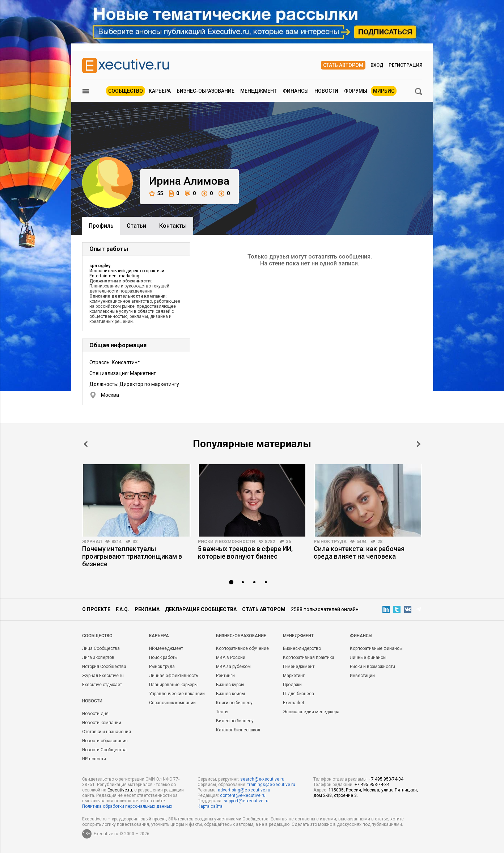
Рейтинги (225, 676)
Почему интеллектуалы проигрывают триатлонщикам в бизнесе (132, 556)
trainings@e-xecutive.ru (271, 785)
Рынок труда (330, 542)
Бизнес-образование (206, 91)
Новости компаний (102, 723)
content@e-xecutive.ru (243, 795)
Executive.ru (120, 790)
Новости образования (105, 741)
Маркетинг (294, 676)
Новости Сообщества (104, 750)
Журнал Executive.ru (103, 676)
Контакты (173, 226)
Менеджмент (259, 91)
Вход (377, 65)
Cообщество (97, 636)
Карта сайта (210, 806)
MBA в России (231, 657)
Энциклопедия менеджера (311, 712)
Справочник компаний (172, 703)
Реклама (147, 609)
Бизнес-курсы (230, 685)
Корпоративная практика (309, 657)
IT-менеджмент (299, 667)
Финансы (296, 91)
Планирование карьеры (173, 685)
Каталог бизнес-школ (238, 730)
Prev (86, 444)
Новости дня (95, 714)
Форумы (356, 91)
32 (135, 542)
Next (419, 444)
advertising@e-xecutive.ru (244, 790)
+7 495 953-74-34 (386, 779)
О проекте (96, 609)
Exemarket (294, 703)
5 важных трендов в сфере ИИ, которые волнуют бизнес (245, 552)
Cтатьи (136, 226)
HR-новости (94, 759)
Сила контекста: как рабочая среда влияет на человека (359, 552)
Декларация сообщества (201, 609)
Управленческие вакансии (177, 694)
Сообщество (126, 91)
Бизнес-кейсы (230, 694)
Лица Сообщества (101, 648)
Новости (326, 91)
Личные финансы (368, 657)
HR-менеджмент (166, 648)
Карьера (160, 91)
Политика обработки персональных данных (127, 806)
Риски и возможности (226, 542)
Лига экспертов (98, 657)
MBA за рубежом (233, 667)
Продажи (292, 685)
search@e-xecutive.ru (262, 779)
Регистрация (405, 65)
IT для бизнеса (298, 694)
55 (156, 194)
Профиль (101, 226)
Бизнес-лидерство (302, 648)
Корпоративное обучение (242, 648)
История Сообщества (104, 667)
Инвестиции (362, 676)
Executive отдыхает (102, 685)
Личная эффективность (173, 676)
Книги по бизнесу (234, 703)
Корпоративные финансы (376, 648)
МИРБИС (384, 91)
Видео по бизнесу (235, 721)
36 (288, 542)
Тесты (222, 712)
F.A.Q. (122, 609)
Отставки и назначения (107, 732)
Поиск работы (163, 657)
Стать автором (343, 65)
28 (380, 542)
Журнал (92, 542)
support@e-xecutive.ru (246, 801)
